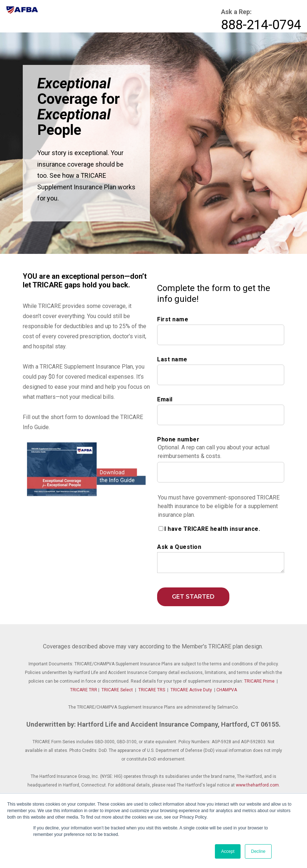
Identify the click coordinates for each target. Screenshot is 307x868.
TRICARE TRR (84, 690)
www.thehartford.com (257, 785)
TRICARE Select (117, 690)
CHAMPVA (227, 690)
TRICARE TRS (152, 690)
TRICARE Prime (259, 681)
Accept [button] (228, 851)
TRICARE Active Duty (191, 690)
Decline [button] (258, 851)
